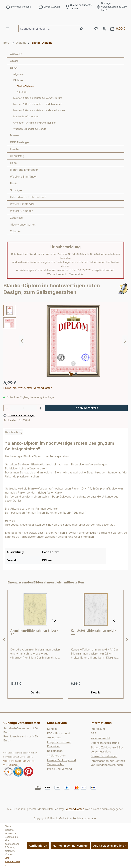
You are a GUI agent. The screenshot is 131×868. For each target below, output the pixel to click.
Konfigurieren (38, 846)
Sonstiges (16, 201)
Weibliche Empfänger (23, 187)
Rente (14, 194)
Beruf (14, 78)
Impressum (98, 729)
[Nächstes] (125, 351)
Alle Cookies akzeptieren (110, 846)
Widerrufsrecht (100, 738)
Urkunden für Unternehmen (28, 207)
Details (35, 703)
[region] (65, 351)
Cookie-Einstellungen (104, 756)
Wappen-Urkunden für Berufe (30, 139)
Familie (14, 159)
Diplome (18, 91)
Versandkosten (75, 809)
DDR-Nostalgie (19, 153)
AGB (93, 733)
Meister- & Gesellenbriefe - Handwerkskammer (39, 121)
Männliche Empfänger (24, 180)
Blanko (14, 146)
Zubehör (16, 242)
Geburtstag (17, 166)
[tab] (14, 443)
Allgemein (19, 85)
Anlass (14, 71)
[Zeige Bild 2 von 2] (76, 384)
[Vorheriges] (22, 351)
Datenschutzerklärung (105, 743)
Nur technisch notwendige (70, 846)
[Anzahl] (24, 418)
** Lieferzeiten (56, 755)
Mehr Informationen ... (12, 861)
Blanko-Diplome (25, 97)
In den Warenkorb (86, 418)
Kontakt (52, 729)
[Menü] (7, 39)
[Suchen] (81, 39)
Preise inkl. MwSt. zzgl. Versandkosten (28, 398)
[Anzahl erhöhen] (41, 418)
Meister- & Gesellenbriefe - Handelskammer (37, 114)
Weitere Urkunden (22, 221)
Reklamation (55, 751)
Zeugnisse (16, 228)
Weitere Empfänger (22, 214)
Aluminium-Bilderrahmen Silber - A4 (34, 643)
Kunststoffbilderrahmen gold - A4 (93, 643)
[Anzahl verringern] (7, 418)
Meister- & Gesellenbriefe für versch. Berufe (38, 108)
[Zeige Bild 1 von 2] (71, 384)
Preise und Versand (59, 769)
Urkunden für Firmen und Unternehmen (35, 133)
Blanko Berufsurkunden (26, 127)
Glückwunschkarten (23, 235)
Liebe (13, 173)
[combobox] (48, 39)
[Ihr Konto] (104, 39)
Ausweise (16, 64)
